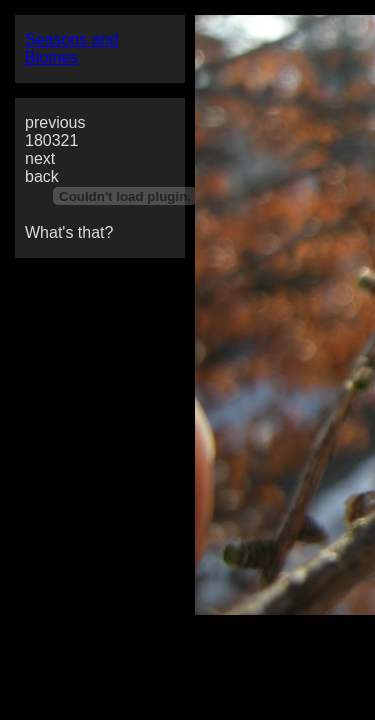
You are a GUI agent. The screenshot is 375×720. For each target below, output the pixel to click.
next (40, 158)
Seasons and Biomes (71, 48)
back (42, 176)
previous (55, 122)
